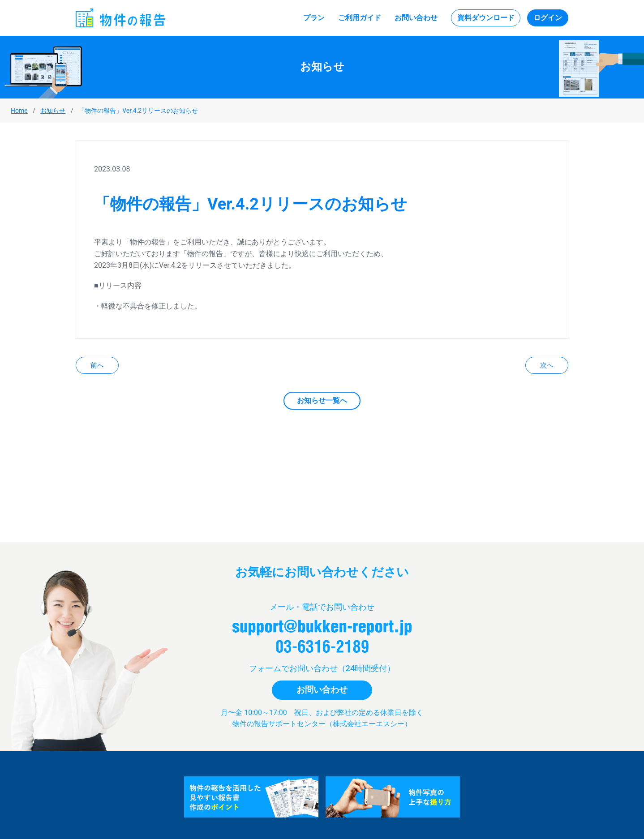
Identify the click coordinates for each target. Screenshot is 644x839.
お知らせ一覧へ (322, 400)
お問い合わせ (416, 18)
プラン (314, 18)
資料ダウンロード (486, 18)
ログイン (548, 18)
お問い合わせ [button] (322, 690)
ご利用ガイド (360, 18)
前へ (97, 365)
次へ (547, 365)
